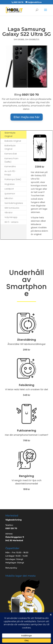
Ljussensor (10, 194)
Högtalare (10, 184)
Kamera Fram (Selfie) (11, 160)
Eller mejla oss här (27, 117)
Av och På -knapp (10, 173)
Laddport (9, 189)
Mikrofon (9, 198)
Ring (27, 95)
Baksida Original (13, 141)
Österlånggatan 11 (15, 537)
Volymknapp (11, 217)
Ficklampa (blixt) (13, 179)
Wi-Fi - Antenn (11, 222)
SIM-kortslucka (12, 208)
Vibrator (9, 213)
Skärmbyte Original (10, 134)
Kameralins (10, 166)
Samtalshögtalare (14, 203)
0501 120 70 (18, 2)
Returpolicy (11, 568)
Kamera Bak (11, 154)
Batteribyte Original (10, 147)
